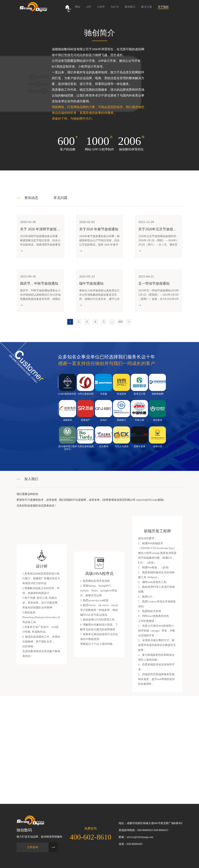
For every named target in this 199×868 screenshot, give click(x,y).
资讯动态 (31, 198)
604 (120, 326)
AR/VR (115, 7)
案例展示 (130, 7)
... (112, 326)
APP (89, 7)
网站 (78, 7)
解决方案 (147, 7)
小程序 (101, 7)
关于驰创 (163, 7)
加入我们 (31, 483)
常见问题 (60, 198)
